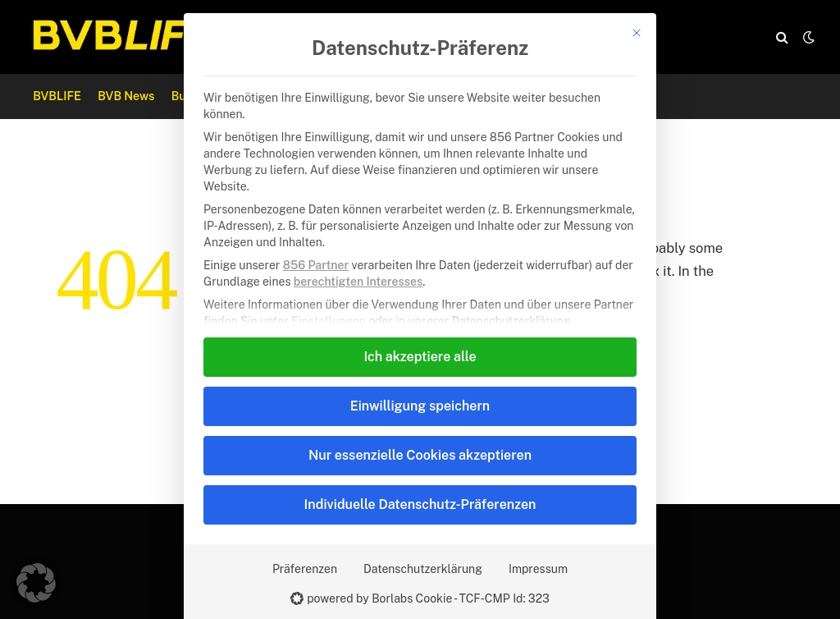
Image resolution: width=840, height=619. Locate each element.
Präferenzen (305, 569)
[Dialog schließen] (637, 33)
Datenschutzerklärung (423, 569)
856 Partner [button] (316, 265)
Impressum (538, 569)
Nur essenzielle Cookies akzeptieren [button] (420, 455)
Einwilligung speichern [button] (420, 406)
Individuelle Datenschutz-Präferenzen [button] (420, 504)
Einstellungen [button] (329, 321)
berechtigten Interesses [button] (358, 282)
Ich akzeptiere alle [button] (420, 357)
